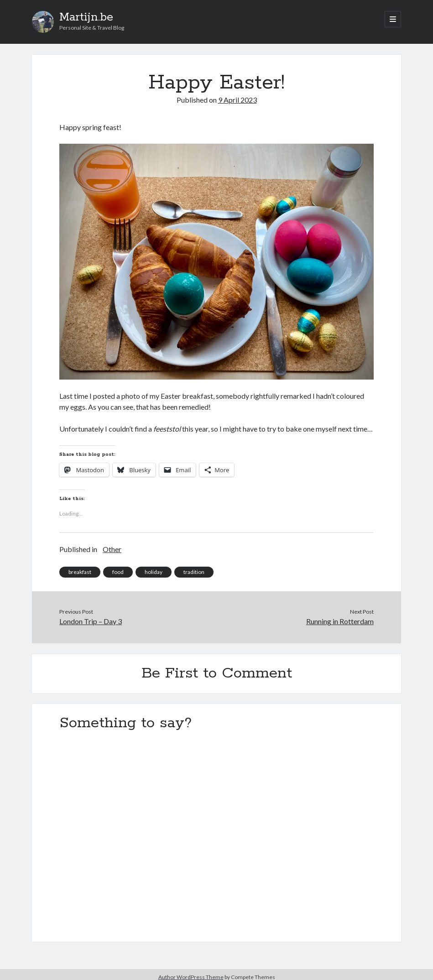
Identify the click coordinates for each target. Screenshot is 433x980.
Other (112, 549)
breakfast (80, 572)
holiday (154, 572)
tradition (194, 572)
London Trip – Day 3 (91, 621)
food (118, 572)
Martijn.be (86, 17)
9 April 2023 (237, 100)
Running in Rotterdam (340, 621)
